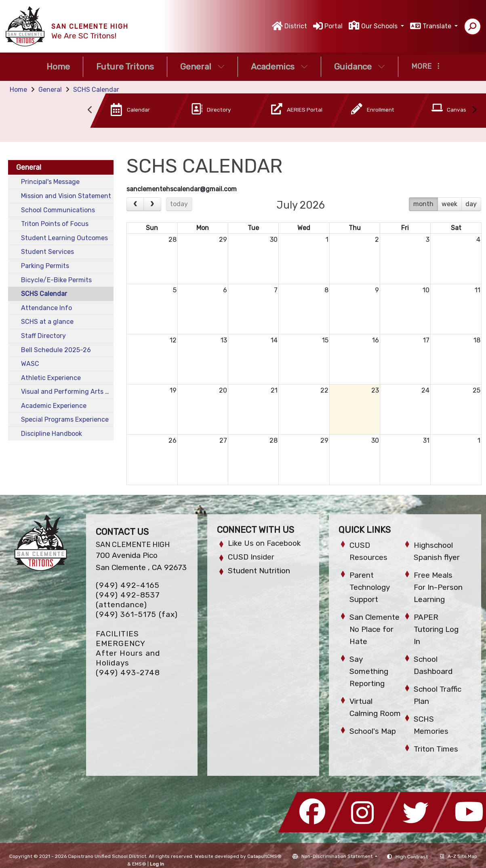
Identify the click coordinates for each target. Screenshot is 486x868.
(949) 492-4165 (128, 585)
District (296, 26)
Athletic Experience (51, 378)
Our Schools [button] (380, 26)
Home (58, 67)
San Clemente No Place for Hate (374, 629)
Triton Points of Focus (55, 224)
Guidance (360, 67)
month (423, 204)
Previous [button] (90, 110)
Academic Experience (54, 406)
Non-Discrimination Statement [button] (338, 856)
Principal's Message (50, 182)
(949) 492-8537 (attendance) (128, 600)
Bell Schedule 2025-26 (56, 350)
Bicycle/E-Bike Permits (56, 280)
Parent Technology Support (370, 587)
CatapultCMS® (264, 856)
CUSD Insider (251, 557)
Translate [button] (438, 26)
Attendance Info (46, 308)
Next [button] (474, 110)
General (202, 67)
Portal (333, 26)
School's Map (373, 731)
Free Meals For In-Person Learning (438, 587)
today (179, 204)
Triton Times (436, 749)
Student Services (47, 252)
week (449, 204)
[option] (126, 112)
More (425, 66)
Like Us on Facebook (264, 543)
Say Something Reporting (369, 671)
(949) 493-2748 (128, 673)
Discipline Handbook (52, 434)
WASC (30, 364)
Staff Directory (43, 336)
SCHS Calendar (96, 90)
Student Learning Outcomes (64, 238)
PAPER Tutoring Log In (436, 629)
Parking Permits (45, 266)
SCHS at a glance (47, 322)
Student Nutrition (259, 571)
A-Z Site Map (459, 856)
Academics (279, 67)
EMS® (139, 864)
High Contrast (412, 857)
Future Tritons (125, 67)
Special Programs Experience (65, 419)
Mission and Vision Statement (66, 196)
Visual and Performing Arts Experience (67, 392)
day (471, 204)
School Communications (58, 210)
